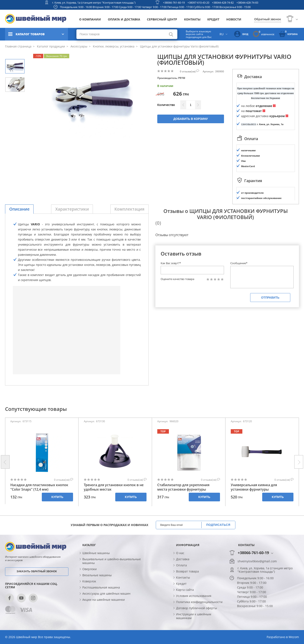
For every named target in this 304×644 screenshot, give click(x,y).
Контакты (192, 19)
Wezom (294, 637)
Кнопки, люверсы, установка (113, 46)
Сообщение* (239, 263)
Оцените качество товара (177, 279)
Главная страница (18, 46)
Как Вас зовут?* (171, 263)
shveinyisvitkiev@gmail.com (257, 561)
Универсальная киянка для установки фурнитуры (254, 487)
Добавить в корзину (191, 119)
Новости (234, 19)
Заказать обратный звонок (37, 571)
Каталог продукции (51, 46)
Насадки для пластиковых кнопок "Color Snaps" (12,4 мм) (39, 487)
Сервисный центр (162, 19)
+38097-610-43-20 (198, 3)
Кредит (213, 19)
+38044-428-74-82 (223, 3)
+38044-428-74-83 (247, 3)
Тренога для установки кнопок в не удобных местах (114, 487)
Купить (57, 497)
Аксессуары (79, 46)
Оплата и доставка (124, 19)
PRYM (182, 78)
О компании (90, 19)
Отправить (270, 298)
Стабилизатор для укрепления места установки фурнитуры (183, 487)
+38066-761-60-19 (174, 3)
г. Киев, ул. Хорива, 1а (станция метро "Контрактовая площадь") (94, 3)
